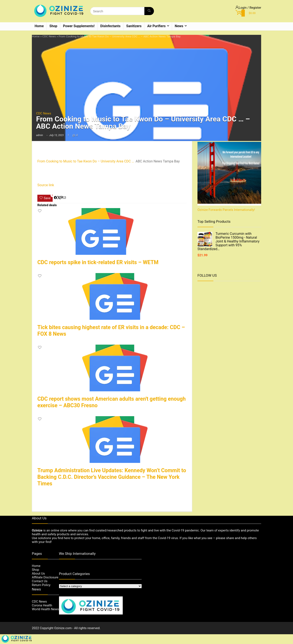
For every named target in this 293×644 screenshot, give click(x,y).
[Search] (149, 11)
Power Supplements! (79, 26)
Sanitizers (134, 26)
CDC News (49, 36)
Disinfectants (110, 26)
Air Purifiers (156, 26)
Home (39, 26)
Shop (53, 26)
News (179, 26)
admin (39, 135)
